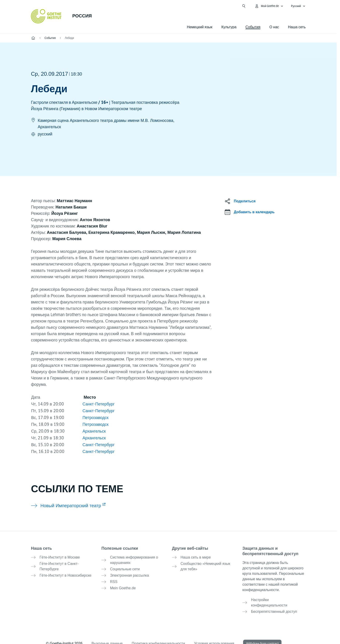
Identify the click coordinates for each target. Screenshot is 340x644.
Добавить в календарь (254, 212)
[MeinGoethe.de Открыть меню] (269, 6)
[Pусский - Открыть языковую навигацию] (298, 6)
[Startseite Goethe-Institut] (46, 16)
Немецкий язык (200, 27)
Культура (229, 27)
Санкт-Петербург (98, 404)
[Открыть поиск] (244, 6)
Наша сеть (297, 27)
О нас (274, 27)
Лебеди (69, 38)
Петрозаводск (95, 418)
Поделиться (245, 201)
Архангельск (94, 431)
